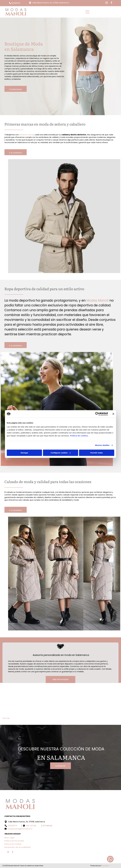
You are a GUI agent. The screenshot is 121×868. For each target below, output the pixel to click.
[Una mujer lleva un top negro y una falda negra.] (46, 702)
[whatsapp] (110, 859)
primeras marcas (27, 135)
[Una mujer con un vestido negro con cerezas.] (104, 702)
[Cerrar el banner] (113, 414)
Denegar (24, 453)
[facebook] (112, 3)
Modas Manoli (98, 300)
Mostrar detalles (102, 445)
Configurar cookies (61, 453)
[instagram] (107, 3)
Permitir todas (97, 453)
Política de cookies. (79, 436)
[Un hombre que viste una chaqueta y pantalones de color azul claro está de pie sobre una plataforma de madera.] (17, 702)
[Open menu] (87, 12)
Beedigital (105, 866)
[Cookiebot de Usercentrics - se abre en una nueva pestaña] (97, 414)
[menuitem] (9, 837)
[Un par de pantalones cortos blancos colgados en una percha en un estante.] (75, 702)
